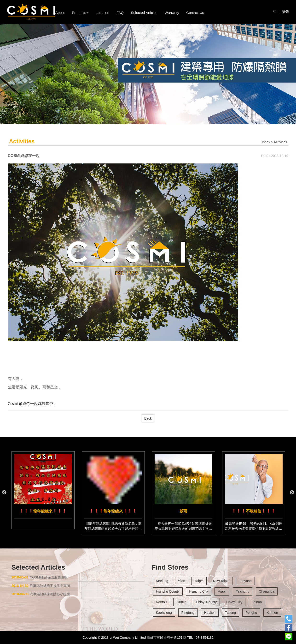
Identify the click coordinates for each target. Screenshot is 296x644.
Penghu (251, 613)
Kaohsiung (164, 613)
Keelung (162, 581)
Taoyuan (245, 581)
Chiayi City (234, 602)
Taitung (230, 613)
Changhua (267, 591)
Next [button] (292, 493)
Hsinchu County (168, 591)
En (275, 12)
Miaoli (222, 591)
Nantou (161, 602)
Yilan (182, 581)
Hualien (210, 613)
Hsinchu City (199, 591)
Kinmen (272, 613)
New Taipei (221, 581)
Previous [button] (4, 493)
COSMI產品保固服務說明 (40, 577)
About (60, 13)
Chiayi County (206, 602)
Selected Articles (144, 13)
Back (148, 418)
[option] (43, 490)
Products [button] (80, 13)
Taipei (199, 581)
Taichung (243, 591)
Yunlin (181, 602)
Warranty (172, 13)
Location (102, 13)
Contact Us (195, 13)
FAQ (120, 13)
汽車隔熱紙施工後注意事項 (41, 586)
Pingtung (188, 613)
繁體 (285, 12)
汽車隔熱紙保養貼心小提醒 (41, 594)
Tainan (257, 602)
